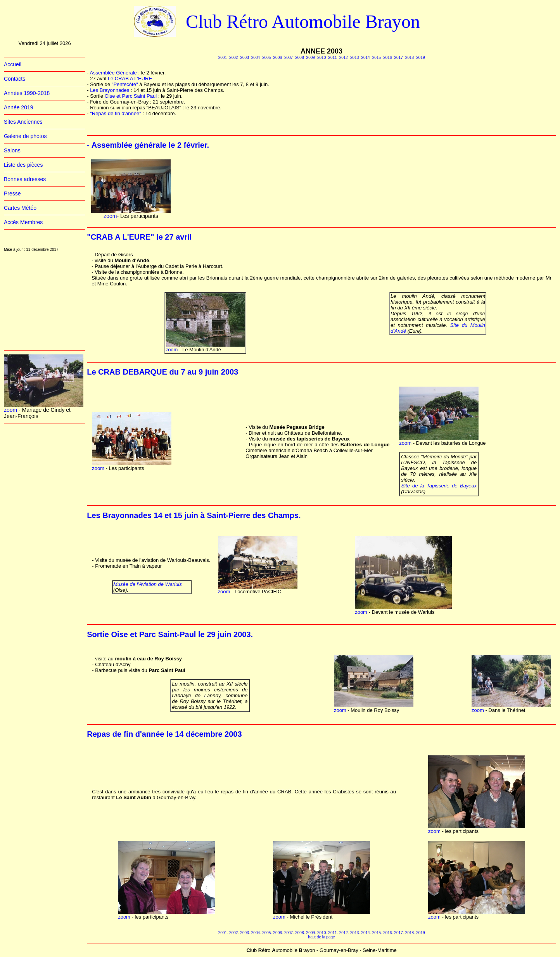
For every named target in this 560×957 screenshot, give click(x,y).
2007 (289, 58)
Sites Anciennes (23, 122)
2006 (278, 58)
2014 (365, 58)
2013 (354, 58)
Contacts (15, 79)
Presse (12, 193)
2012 (344, 58)
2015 (377, 58)
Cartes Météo (20, 208)
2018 (410, 58)
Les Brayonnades (110, 90)
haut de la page (322, 937)
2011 (332, 58)
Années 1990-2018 (27, 93)
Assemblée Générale (113, 73)
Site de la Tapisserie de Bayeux (439, 486)
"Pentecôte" (125, 84)
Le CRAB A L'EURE (130, 79)
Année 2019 (19, 107)
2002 (233, 58)
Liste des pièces (23, 165)
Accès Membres (23, 222)
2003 (244, 58)
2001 (223, 58)
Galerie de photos (25, 136)
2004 (256, 58)
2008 (299, 58)
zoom (10, 410)
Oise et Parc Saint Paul (131, 96)
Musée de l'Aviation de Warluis (148, 584)
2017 (398, 58)
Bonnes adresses (25, 179)
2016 (387, 58)
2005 (266, 58)
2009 (311, 58)
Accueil (13, 64)
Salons (12, 150)
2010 (321, 58)
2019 (420, 58)
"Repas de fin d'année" (116, 113)
